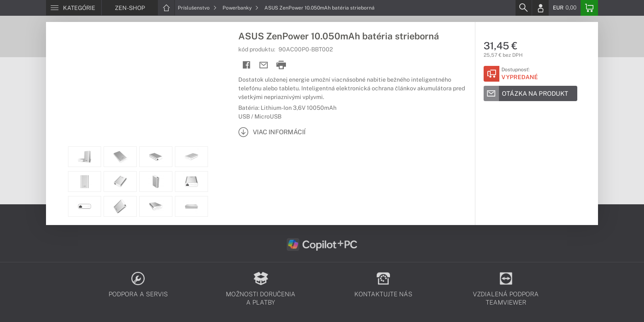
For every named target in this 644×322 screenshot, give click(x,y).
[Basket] (589, 8)
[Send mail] (264, 65)
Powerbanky (241, 8)
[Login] (540, 8)
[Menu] (74, 8)
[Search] (523, 8)
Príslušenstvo (197, 8)
